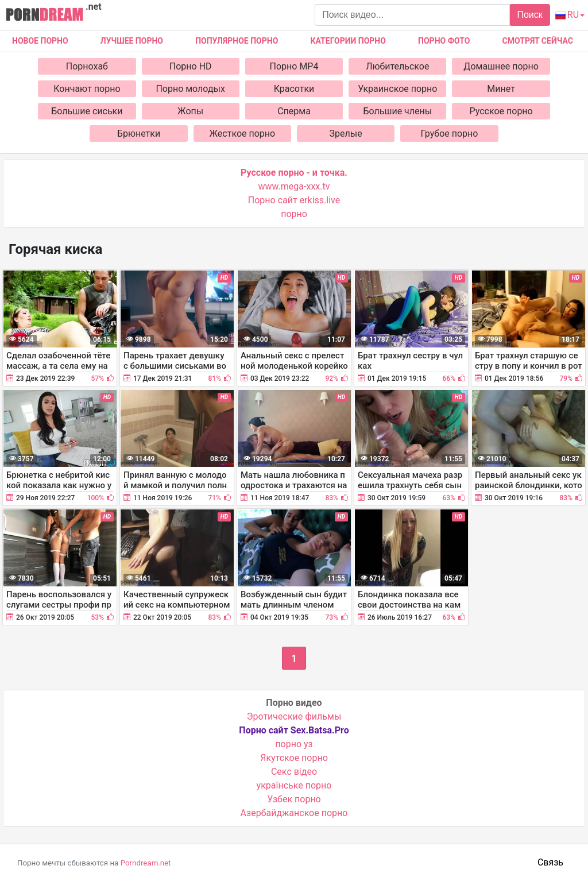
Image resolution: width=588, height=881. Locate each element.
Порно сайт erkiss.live (294, 200)
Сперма (294, 111)
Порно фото (444, 41)
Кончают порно (87, 89)
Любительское (397, 66)
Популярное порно (237, 41)
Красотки (294, 89)
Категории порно (348, 41)
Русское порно (501, 111)
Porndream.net (146, 863)
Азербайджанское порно (294, 813)
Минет (501, 89)
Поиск (529, 15)
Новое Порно (40, 41)
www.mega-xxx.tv (294, 186)
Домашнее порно (501, 66)
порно (294, 214)
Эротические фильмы (294, 716)
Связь (550, 862)
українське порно (294, 785)
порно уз (294, 744)
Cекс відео (294, 772)
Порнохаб (87, 66)
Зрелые (346, 134)
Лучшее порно (132, 41)
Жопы (190, 111)
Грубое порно (450, 134)
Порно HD (191, 66)
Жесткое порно (243, 134)
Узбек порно (294, 799)
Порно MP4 (294, 66)
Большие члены (397, 111)
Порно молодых (190, 89)
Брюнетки (139, 134)
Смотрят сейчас (538, 41)
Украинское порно (397, 89)
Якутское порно (294, 758)
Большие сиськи (87, 111)
